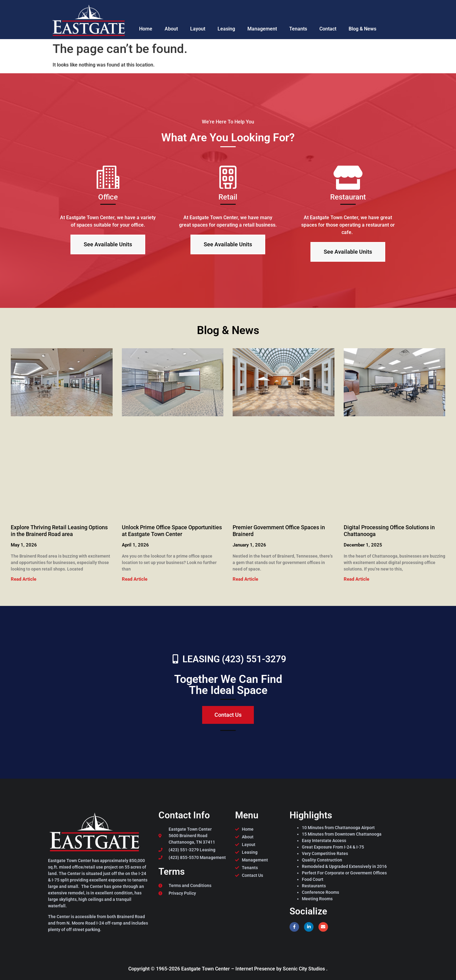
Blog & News (362, 29)
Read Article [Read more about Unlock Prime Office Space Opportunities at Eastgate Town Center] (135, 579)
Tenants (298, 29)
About (171, 29)
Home (146, 29)
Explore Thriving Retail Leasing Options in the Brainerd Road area (59, 531)
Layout (198, 29)
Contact (328, 29)
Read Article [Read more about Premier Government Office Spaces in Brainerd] (245, 579)
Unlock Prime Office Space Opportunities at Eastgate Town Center (172, 531)
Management (262, 29)
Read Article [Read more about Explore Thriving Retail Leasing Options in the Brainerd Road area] (24, 579)
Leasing (226, 29)
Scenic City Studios (304, 969)
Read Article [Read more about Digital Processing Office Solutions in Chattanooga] (356, 579)
